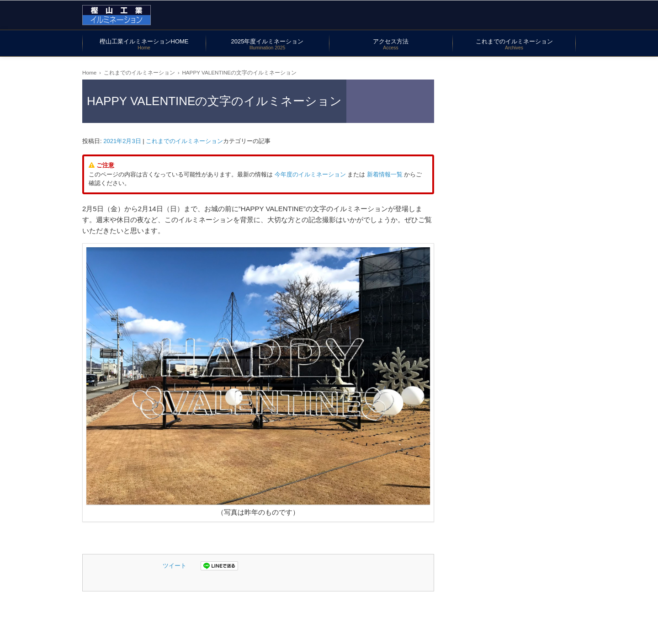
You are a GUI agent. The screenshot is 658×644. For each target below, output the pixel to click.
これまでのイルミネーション (514, 44)
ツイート (175, 566)
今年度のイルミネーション (310, 174)
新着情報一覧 (385, 174)
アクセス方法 (391, 44)
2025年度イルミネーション (268, 44)
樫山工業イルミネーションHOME (144, 44)
